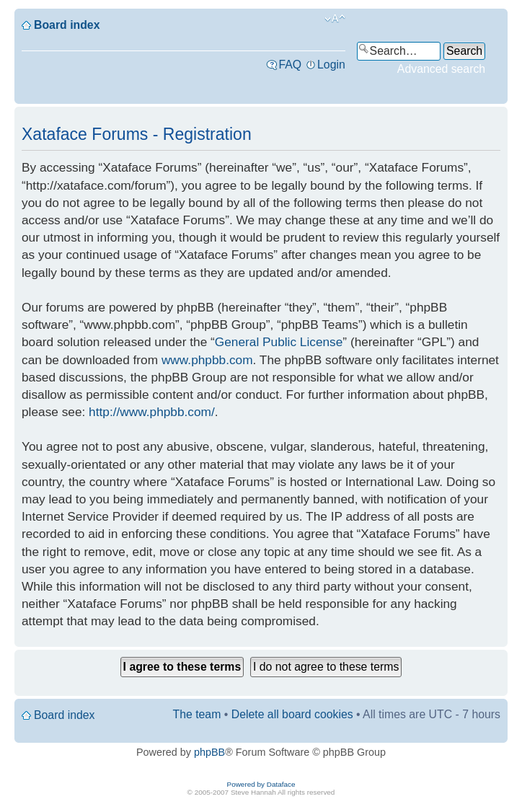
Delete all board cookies (292, 714)
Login (331, 65)
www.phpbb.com (207, 360)
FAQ (290, 65)
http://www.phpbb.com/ (152, 412)
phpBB (209, 752)
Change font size (335, 19)
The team (197, 714)
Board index (67, 25)
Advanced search (441, 69)
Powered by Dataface (261, 784)
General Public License (279, 342)
